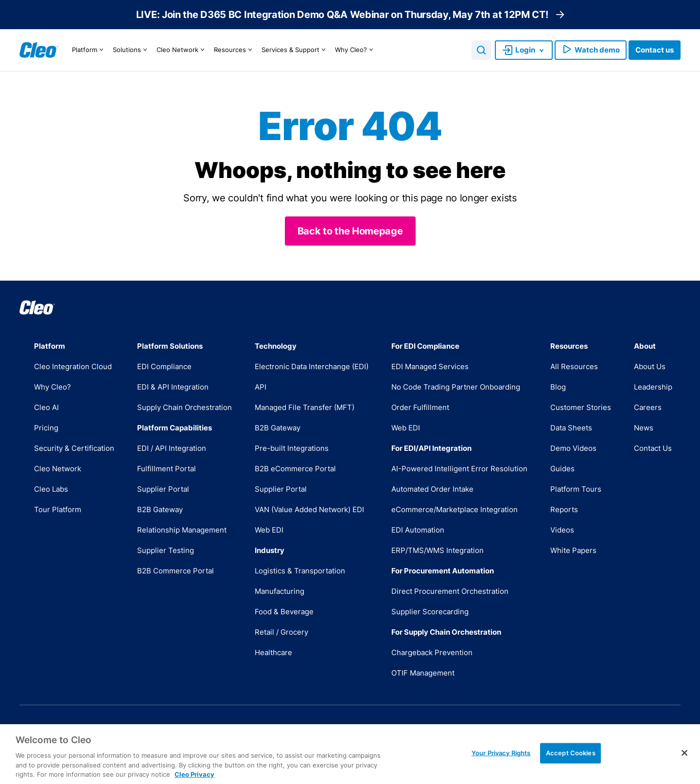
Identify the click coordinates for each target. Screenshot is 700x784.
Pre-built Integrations (292, 448)
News (644, 428)
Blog (558, 387)
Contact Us (653, 448)
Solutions (131, 50)
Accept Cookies (571, 763)
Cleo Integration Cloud (73, 366)
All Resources (574, 366)
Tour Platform (58, 509)
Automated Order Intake (432, 489)
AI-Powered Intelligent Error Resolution (459, 469)
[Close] (684, 764)
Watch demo (591, 50)
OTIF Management (423, 673)
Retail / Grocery (281, 632)
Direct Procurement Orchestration (450, 591)
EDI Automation (418, 530)
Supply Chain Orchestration (184, 407)
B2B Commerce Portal (175, 571)
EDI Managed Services (430, 366)
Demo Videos (573, 448)
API (261, 387)
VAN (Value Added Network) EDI (309, 509)
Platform (89, 50)
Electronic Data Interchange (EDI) (312, 366)
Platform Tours (576, 489)
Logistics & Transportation (300, 571)
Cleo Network (182, 50)
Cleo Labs (51, 489)
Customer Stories (581, 407)
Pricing (46, 428)
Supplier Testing (166, 550)
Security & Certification (74, 448)
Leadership (653, 387)
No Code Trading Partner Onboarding (456, 387)
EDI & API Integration (173, 387)
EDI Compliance (164, 366)
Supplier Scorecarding (430, 612)
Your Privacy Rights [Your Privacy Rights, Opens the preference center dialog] (501, 763)
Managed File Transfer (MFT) (305, 407)
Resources (234, 50)
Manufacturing (280, 591)
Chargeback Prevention (432, 652)
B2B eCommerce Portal (295, 469)
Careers (648, 407)
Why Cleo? (355, 50)
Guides (562, 469)
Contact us (655, 50)
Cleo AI (46, 407)
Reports (564, 509)
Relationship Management (182, 530)
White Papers (573, 550)
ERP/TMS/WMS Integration (437, 550)
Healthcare (273, 652)
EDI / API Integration (172, 448)
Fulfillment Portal (166, 469)
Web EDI (269, 530)
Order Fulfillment (420, 407)
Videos (562, 530)
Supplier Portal (163, 489)
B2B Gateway (160, 509)
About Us (650, 366)
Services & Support (295, 50)
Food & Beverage (284, 612)
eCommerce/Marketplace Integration (455, 509)
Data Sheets (571, 428)
